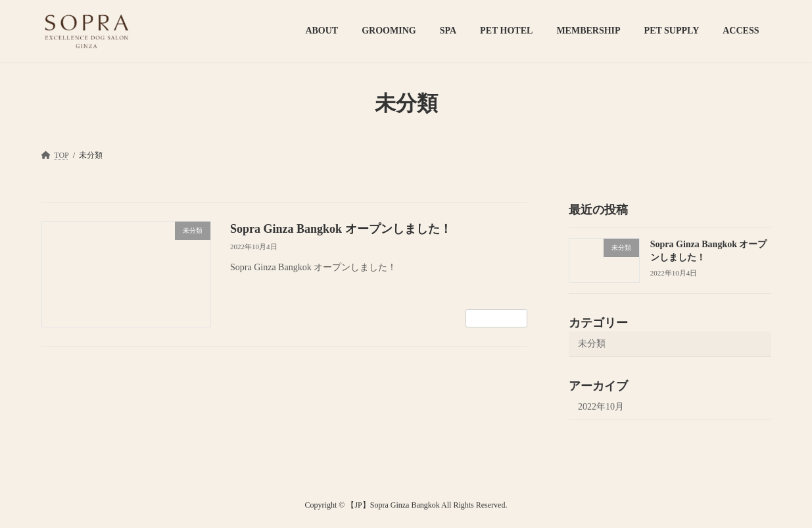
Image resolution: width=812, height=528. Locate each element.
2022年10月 (601, 407)
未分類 (592, 344)
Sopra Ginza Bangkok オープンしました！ (341, 229)
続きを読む (496, 318)
